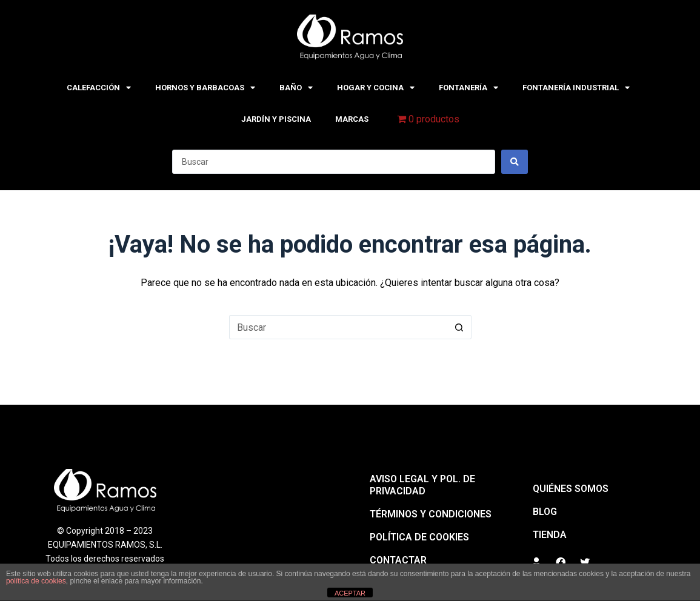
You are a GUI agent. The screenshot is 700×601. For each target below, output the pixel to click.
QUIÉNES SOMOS (571, 489)
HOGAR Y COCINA (376, 88)
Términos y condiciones (431, 514)
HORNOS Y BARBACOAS (205, 88)
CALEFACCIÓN (99, 88)
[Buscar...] (338, 327)
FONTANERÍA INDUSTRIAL (576, 88)
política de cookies (36, 581)
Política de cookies (419, 537)
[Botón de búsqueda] (459, 327)
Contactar (398, 560)
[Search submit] (515, 162)
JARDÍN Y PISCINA (276, 119)
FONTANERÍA (468, 88)
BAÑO (296, 88)
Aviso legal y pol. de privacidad (422, 485)
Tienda (550, 535)
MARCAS (352, 119)
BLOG (545, 512)
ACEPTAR (350, 593)
